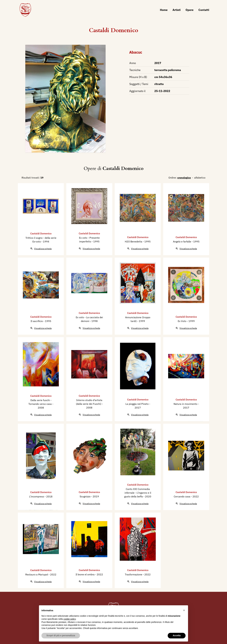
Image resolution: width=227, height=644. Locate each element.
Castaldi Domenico (114, 30)
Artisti (177, 10)
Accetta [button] (177, 635)
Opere (190, 10)
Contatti (204, 10)
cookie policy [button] (70, 619)
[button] (184, 610)
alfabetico (200, 178)
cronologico (184, 178)
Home (164, 10)
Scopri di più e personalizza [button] (61, 635)
